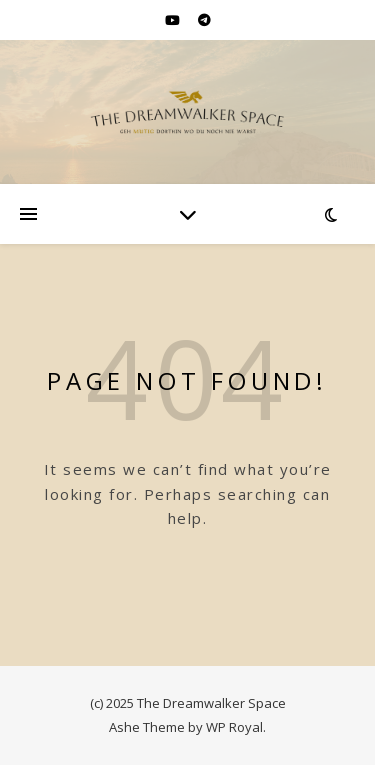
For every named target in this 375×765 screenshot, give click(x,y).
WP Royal (234, 727)
